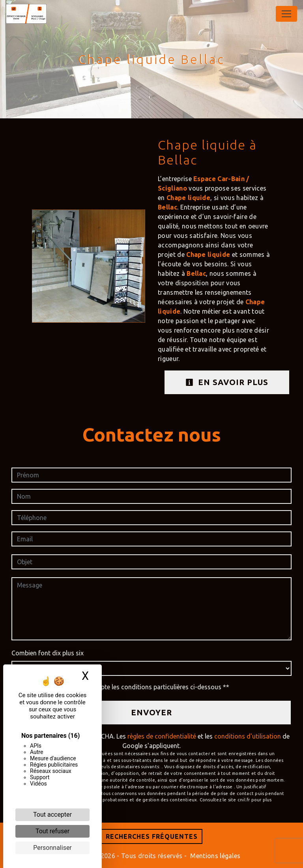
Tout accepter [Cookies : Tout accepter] (52, 815)
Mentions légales (214, 856)
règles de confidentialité (162, 736)
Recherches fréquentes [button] (152, 836)
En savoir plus (227, 382)
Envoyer (151, 712)
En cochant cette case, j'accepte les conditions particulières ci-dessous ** (124, 687)
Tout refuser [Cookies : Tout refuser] (52, 831)
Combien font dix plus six (48, 653)
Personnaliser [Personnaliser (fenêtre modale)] (52, 848)
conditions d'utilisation (248, 736)
